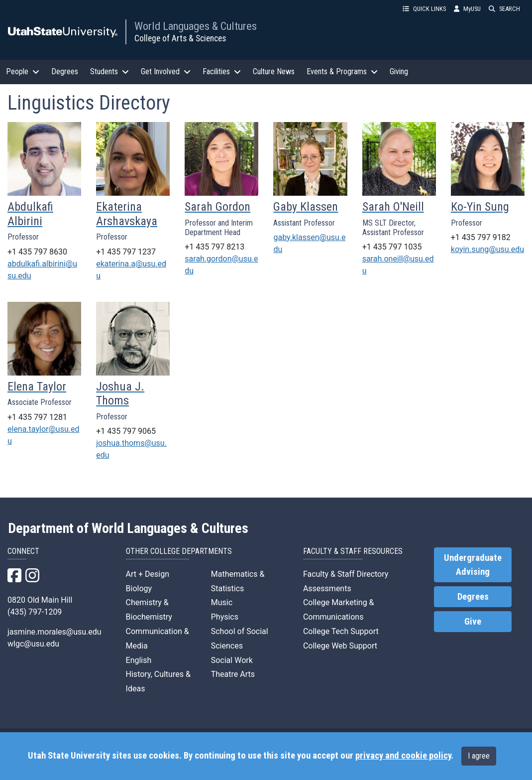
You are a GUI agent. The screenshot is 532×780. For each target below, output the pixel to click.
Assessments (327, 588)
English (139, 660)
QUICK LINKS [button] (424, 9)
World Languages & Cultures (196, 26)
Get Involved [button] (166, 71)
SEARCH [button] (504, 9)
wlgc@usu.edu (33, 644)
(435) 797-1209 (35, 612)
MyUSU (467, 9)
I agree (479, 756)
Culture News (274, 71)
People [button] (23, 71)
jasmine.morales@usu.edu (54, 632)
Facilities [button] (222, 71)
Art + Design (148, 574)
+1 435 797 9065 (126, 431)
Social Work (232, 660)
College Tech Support (341, 631)
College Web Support (340, 646)
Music (222, 602)
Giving (399, 71)
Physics (225, 617)
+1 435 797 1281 (37, 417)
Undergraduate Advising (473, 565)
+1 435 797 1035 (392, 247)
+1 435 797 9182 (481, 237)
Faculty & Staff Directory (346, 574)
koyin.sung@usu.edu (487, 249)
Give (473, 622)
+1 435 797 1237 (126, 252)
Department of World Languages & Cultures (128, 528)
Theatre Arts (233, 674)
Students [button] (109, 71)
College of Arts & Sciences (180, 38)
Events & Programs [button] (342, 71)
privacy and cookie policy (403, 756)
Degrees (65, 71)
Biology (139, 588)
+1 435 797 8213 (214, 247)
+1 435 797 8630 (37, 252)
